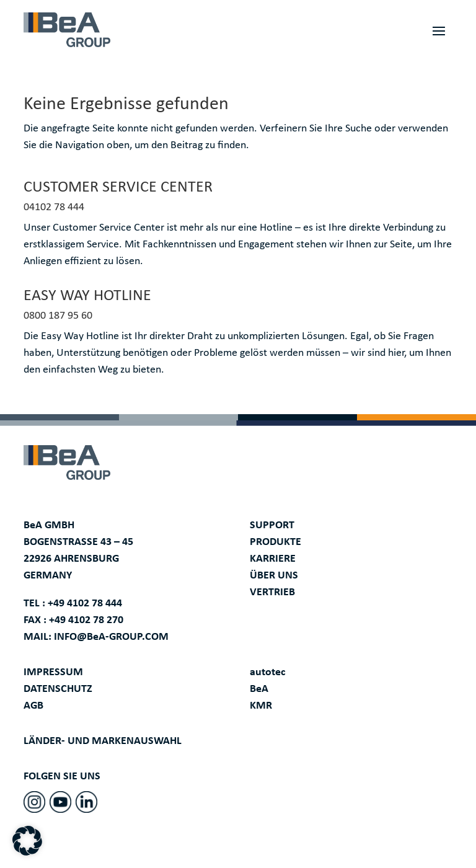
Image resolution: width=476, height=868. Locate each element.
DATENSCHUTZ (58, 689)
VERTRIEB (272, 592)
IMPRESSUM (53, 672)
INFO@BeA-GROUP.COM (111, 637)
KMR (261, 706)
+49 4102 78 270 (86, 620)
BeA (259, 689)
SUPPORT (272, 525)
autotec (268, 672)
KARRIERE (273, 559)
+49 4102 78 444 (85, 604)
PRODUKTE (275, 542)
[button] (27, 841)
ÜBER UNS (274, 576)
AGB (33, 706)
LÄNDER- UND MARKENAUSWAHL (103, 741)
